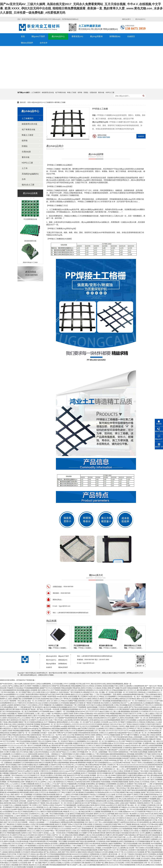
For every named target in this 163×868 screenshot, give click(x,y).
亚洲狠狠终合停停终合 (34, 769)
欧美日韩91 (86, 782)
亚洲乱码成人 (151, 722)
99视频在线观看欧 (116, 714)
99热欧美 (66, 812)
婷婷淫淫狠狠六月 (69, 754)
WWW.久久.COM (59, 801)
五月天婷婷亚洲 (140, 812)
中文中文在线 (66, 765)
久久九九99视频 (106, 777)
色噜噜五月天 (25, 816)
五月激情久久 (147, 728)
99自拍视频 (20, 690)
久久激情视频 (91, 865)
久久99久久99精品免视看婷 (48, 826)
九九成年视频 (110, 814)
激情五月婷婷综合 (133, 739)
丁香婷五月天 (21, 703)
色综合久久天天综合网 (116, 863)
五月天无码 (36, 699)
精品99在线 (96, 844)
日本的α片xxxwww (58, 807)
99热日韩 (106, 748)
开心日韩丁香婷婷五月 (126, 741)
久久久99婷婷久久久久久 (19, 754)
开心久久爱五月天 (114, 816)
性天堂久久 (107, 690)
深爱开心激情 (28, 803)
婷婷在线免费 (24, 792)
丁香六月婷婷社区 (93, 709)
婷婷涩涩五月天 (132, 799)
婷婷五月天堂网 (105, 699)
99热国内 (57, 714)
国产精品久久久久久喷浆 (67, 752)
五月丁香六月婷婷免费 (106, 856)
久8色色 (152, 735)
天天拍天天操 (67, 760)
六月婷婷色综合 (18, 837)
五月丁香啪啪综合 (50, 722)
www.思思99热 (70, 820)
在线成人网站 (152, 773)
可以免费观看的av (45, 728)
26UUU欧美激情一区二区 (12, 692)
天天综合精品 (18, 688)
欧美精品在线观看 (22, 760)
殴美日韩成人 (129, 737)
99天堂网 (102, 765)
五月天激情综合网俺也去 (35, 722)
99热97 (45, 863)
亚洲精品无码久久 (132, 722)
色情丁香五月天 (139, 780)
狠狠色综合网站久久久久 (31, 812)
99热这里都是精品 (112, 716)
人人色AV (17, 816)
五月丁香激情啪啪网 (84, 829)
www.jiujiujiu (45, 739)
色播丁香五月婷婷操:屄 (30, 856)
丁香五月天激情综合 (32, 743)
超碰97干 (130, 795)
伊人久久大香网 (117, 812)
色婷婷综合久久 (61, 782)
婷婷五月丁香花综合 (65, 826)
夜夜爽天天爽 (124, 792)
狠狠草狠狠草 (126, 858)
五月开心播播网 (145, 833)
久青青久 (35, 805)
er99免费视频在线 (13, 792)
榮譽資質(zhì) (77, 36)
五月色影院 (83, 797)
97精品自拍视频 (117, 690)
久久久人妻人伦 (105, 775)
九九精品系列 (141, 720)
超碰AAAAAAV (137, 748)
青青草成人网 (83, 765)
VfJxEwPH (58, 805)
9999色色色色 (143, 767)
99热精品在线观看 (37, 818)
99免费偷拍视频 (73, 833)
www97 (74, 829)
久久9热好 (26, 826)
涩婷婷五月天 (22, 809)
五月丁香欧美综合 (8, 824)
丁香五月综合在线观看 (130, 844)
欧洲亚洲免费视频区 (142, 709)
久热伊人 (153, 782)
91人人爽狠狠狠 (16, 805)
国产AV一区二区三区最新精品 (148, 769)
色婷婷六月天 (134, 726)
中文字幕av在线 (152, 824)
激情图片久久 (147, 690)
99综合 (91, 686)
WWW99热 (113, 760)
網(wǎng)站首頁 (51, 656)
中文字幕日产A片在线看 (154, 856)
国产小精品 (79, 780)
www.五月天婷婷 (28, 835)
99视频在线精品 (50, 799)
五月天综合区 (145, 858)
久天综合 (120, 707)
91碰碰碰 (10, 861)
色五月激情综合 (32, 809)
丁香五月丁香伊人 (137, 763)
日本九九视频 (28, 837)
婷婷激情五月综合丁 (20, 705)
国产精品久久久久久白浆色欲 (61, 829)
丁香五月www (44, 726)
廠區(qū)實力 (127, 19)
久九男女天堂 (34, 824)
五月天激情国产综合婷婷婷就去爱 (66, 718)
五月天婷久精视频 (107, 852)
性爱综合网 (21, 758)
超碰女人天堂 (154, 714)
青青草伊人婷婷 (75, 750)
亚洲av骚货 (4, 863)
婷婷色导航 (8, 803)
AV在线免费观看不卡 (11, 694)
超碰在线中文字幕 (151, 820)
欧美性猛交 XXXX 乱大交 (76, 726)
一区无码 (58, 833)
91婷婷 (36, 771)
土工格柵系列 (36, 92)
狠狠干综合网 (82, 728)
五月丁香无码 (41, 775)
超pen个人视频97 (55, 711)
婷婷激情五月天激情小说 (14, 807)
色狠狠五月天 (113, 799)
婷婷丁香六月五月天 (11, 822)
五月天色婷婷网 (44, 711)
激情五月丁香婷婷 (39, 803)
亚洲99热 (67, 694)
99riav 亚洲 (62, 735)
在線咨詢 (141, 136)
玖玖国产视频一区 (138, 743)
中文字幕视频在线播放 (142, 841)
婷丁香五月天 (147, 705)
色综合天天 (48, 846)
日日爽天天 (8, 752)
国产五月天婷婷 (66, 733)
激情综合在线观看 (14, 852)
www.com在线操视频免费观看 (110, 720)
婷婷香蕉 (83, 858)
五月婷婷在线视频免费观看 (139, 861)
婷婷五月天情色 (100, 805)
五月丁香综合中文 (73, 797)
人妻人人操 (82, 865)
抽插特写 (93, 831)
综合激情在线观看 (53, 856)
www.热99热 (68, 720)
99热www (64, 701)
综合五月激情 (54, 699)
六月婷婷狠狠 (61, 788)
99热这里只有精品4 (43, 844)
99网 (159, 752)
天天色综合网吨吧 (143, 822)
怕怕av (153, 818)
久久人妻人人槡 (115, 711)
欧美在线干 (147, 839)
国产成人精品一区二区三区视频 (135, 805)
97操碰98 (10, 688)
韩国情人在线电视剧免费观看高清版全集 (130, 694)
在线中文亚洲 (22, 765)
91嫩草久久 (77, 848)
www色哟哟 (152, 831)
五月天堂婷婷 (13, 863)
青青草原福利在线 (155, 718)
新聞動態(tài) (115, 36)
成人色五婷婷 (21, 750)
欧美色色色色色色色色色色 (75, 748)
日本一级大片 (28, 746)
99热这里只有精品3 (94, 852)
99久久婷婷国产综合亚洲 (27, 767)
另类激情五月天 (145, 726)
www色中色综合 (62, 697)
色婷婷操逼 (27, 790)
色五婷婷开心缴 (40, 707)
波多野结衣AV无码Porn (128, 822)
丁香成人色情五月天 (103, 831)
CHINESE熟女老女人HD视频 (91, 848)
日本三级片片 (89, 822)
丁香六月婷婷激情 (151, 694)
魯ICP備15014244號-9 (56, 673)
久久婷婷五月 (80, 788)
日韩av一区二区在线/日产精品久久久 (64, 741)
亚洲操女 (48, 741)
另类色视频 (130, 754)
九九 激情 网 (137, 690)
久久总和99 (42, 782)
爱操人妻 (56, 750)
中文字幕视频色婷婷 (39, 797)
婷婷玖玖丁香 (148, 803)
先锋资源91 (89, 690)
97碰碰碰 (53, 748)
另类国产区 (55, 686)
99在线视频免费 (20, 831)
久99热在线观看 (21, 797)
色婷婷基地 (115, 809)
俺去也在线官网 (95, 790)
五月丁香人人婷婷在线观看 (104, 822)
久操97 (87, 758)
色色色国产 (126, 758)
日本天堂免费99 (55, 726)
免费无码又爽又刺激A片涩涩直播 (16, 709)
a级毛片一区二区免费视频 (23, 795)
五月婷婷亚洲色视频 (154, 850)
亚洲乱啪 (45, 746)
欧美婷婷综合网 (57, 812)
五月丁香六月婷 (100, 731)
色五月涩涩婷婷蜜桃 (123, 756)
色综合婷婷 (134, 711)
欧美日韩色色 (64, 692)
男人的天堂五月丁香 (131, 856)
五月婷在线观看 (32, 711)
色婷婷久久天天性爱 (109, 756)
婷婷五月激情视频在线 (127, 841)
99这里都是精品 (15, 782)
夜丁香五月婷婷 (97, 829)
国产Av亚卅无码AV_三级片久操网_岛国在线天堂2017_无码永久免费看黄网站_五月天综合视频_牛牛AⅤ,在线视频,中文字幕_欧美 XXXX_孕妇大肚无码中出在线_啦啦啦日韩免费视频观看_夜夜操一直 (66, 684)
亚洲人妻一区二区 (141, 733)
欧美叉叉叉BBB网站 (135, 705)
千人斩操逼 (4, 852)
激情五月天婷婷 (46, 812)
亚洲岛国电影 (97, 756)
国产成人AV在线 (84, 775)
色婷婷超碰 (108, 769)
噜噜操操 (8, 780)
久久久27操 (70, 735)
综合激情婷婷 (148, 763)
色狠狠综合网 (152, 752)
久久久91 (72, 731)
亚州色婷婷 (71, 841)
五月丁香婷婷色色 (151, 699)
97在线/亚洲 (96, 703)
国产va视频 (115, 688)
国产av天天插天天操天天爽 (54, 694)
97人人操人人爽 (42, 814)
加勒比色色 (69, 835)
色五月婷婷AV (9, 790)
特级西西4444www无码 (120, 826)
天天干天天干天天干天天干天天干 (117, 731)
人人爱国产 (53, 739)
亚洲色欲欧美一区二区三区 (50, 724)
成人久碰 (154, 846)
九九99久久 (16, 784)
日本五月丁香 (118, 852)
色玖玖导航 (26, 735)
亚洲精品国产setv (45, 743)
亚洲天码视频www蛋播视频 (29, 858)
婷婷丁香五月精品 (107, 797)
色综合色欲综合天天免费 (38, 697)
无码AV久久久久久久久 (148, 816)
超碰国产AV (44, 688)
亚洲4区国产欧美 (128, 777)
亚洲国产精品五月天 (105, 850)
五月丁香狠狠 (126, 824)
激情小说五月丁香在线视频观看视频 (46, 777)
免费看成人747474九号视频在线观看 (108, 735)
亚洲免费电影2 (55, 822)
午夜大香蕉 (130, 788)
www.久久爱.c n (137, 839)
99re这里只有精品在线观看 (129, 688)
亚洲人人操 (112, 739)
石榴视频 (140, 826)
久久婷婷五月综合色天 (130, 746)
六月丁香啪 (34, 826)
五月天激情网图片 (111, 697)
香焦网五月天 (82, 718)
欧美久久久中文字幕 (112, 792)
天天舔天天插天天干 (23, 854)
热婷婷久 (124, 846)
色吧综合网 (99, 839)
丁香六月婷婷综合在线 (84, 807)
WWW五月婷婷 (90, 735)
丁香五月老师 (62, 739)
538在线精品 (64, 750)
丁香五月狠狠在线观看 (56, 814)
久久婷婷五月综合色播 (89, 837)
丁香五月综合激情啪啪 (23, 741)
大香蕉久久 (112, 728)
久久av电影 (13, 809)
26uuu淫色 (24, 814)
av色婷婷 (10, 705)
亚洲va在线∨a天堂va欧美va (90, 720)
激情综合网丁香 (29, 707)
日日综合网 (104, 722)
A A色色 (51, 805)
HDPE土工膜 (110, 92)
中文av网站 (41, 716)
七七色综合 (153, 797)
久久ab (52, 820)
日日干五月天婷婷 (8, 741)
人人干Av (53, 784)
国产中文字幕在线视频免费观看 (54, 854)
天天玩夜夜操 (37, 795)
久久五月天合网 (104, 786)
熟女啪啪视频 (71, 788)
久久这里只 (18, 856)
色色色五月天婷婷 (138, 724)
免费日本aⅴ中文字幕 (7, 748)
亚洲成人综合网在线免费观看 (76, 839)
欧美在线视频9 (62, 707)
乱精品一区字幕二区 (65, 777)
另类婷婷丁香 (150, 688)
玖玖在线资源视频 (40, 867)
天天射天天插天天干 (129, 714)
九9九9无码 (45, 748)
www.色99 (128, 743)
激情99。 (116, 767)
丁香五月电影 (54, 731)
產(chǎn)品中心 (140, 19)
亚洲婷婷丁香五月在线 (134, 784)
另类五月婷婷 (95, 758)
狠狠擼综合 (42, 858)
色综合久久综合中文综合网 (93, 748)
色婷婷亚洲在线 (36, 735)
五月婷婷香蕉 (67, 818)
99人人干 (75, 765)
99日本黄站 (155, 731)
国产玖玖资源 (94, 856)
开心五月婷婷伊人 (65, 724)
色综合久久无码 (71, 831)
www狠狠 (64, 726)
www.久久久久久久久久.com (9, 743)
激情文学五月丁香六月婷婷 (144, 788)
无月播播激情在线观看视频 (69, 709)
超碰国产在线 (123, 835)
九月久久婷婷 (36, 692)
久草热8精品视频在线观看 (119, 782)
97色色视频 (68, 743)
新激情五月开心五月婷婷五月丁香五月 (129, 728)
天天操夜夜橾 (61, 799)
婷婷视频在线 (37, 790)
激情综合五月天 (72, 775)
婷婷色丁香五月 (31, 718)
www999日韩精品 (144, 716)
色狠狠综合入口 (113, 741)
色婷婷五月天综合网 (87, 809)
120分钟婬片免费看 (92, 716)
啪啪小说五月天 (17, 752)
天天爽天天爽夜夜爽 (27, 784)
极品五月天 (127, 839)
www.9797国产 (70, 771)
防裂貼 (86, 92)
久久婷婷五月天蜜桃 (55, 863)
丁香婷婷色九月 (121, 820)
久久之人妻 (48, 807)
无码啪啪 (37, 724)
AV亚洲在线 (115, 831)
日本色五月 (70, 803)
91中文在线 (147, 846)
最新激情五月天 (110, 820)
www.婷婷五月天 (111, 805)
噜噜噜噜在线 (79, 735)
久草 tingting (10, 839)
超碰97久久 (115, 718)
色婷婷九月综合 (134, 782)
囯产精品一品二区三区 (125, 760)
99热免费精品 (8, 707)
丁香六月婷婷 (139, 848)
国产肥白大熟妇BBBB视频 (60, 763)
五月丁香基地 (124, 831)
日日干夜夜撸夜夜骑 (125, 829)
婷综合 (112, 788)
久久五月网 (118, 709)
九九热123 (40, 720)
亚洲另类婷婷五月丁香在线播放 (52, 837)
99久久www (61, 748)
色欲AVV (25, 720)
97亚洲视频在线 (32, 737)
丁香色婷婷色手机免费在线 (17, 829)
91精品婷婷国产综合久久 (125, 733)
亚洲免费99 (80, 731)
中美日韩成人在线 (60, 775)
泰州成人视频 (28, 752)
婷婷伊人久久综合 (138, 814)
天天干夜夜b (60, 816)
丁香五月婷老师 (60, 831)
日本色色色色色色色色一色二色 (128, 697)
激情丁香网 (57, 733)
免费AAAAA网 (142, 773)
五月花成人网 (144, 735)
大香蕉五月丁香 (101, 858)
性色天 (17, 858)
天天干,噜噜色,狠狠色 (67, 716)
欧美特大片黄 (135, 758)
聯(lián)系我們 (27, 43)
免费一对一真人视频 (35, 863)
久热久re (88, 835)
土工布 (25, 168)
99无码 (22, 743)
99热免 (102, 697)
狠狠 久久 (113, 786)
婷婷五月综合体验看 (127, 718)
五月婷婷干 (32, 720)
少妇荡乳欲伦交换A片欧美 (85, 805)
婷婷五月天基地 (86, 688)
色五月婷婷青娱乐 (79, 746)
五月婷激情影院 (156, 716)
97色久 (119, 724)
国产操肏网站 (143, 799)
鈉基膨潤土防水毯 (48, 92)
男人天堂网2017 (83, 697)
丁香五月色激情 (75, 692)
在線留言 (131, 36)
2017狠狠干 (122, 722)
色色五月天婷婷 (17, 803)
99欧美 (75, 835)
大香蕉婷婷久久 (66, 786)
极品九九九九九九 (77, 694)
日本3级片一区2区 (46, 733)
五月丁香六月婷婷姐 (155, 756)
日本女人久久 (31, 831)
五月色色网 (132, 826)
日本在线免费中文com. (110, 848)
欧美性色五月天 (16, 720)
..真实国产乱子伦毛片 (34, 801)
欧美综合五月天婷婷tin (110, 829)
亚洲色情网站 (90, 784)
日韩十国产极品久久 (42, 820)
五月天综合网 (117, 763)
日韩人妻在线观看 (144, 844)
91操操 (113, 775)
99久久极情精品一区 (55, 737)
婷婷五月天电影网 (44, 763)
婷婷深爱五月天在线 (85, 701)
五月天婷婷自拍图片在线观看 (23, 867)
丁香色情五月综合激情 (134, 854)
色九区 (15, 850)
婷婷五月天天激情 (85, 699)
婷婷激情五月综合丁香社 (139, 756)
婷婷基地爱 (138, 737)
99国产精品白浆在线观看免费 (137, 790)
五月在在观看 (149, 848)
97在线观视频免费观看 (31, 688)
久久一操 (115, 769)
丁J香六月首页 (104, 726)
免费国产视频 (73, 701)
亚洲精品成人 (105, 809)
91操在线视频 (105, 782)
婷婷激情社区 (128, 801)
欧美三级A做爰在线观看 (73, 816)
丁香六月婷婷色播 (79, 705)
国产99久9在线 (148, 826)
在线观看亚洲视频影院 (81, 856)
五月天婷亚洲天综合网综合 (62, 846)
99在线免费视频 (145, 758)
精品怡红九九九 (104, 788)
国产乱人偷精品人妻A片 (16, 686)
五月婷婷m (9, 788)
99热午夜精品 (72, 728)
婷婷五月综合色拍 (78, 818)
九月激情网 (6, 775)
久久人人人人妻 (75, 812)
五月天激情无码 (88, 743)
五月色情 (105, 760)
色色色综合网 (97, 760)
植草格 (80, 92)
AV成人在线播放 (135, 792)
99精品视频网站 (76, 686)
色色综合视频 (72, 697)
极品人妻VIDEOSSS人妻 (80, 786)
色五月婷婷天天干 (40, 835)
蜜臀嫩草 (13, 750)
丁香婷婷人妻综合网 (34, 829)
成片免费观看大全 (144, 818)
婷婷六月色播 (135, 858)
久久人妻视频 (95, 812)
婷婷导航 (44, 758)
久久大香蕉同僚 (38, 807)
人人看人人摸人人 (41, 714)
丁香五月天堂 (46, 735)
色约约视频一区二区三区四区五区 (126, 692)
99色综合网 (147, 741)
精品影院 (15, 767)
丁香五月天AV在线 (66, 856)
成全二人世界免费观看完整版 (130, 816)
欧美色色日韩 (36, 748)
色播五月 (97, 809)
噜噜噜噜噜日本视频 (84, 763)
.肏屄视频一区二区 (102, 739)
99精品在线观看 (66, 688)
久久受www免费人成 (70, 767)
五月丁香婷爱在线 (83, 831)
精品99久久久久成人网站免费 (39, 865)
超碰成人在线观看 (31, 690)
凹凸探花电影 (115, 846)
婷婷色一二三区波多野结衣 (95, 820)
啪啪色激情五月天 (102, 865)
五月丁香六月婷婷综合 (18, 737)
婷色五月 (120, 786)
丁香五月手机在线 (92, 788)
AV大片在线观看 (139, 852)
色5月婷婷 (54, 844)
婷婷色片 (86, 854)
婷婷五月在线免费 (53, 858)
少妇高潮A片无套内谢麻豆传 (137, 850)
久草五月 (139, 865)
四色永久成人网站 (37, 854)
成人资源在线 (53, 746)
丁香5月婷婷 (133, 752)
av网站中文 (29, 771)
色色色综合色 (138, 703)
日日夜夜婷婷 (132, 846)
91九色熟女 (98, 705)
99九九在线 (123, 799)
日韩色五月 (95, 699)
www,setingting (33, 728)
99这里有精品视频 (42, 839)
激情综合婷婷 (33, 754)
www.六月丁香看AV (94, 797)
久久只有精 (16, 780)
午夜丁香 (41, 809)
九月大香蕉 (157, 763)
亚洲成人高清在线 (132, 716)
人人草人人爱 (131, 837)
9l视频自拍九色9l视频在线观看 (17, 716)
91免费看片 (14, 733)
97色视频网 (152, 799)
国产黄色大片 (150, 807)
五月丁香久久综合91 (89, 846)
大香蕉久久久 (103, 733)
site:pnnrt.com (46, 829)
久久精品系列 (48, 750)
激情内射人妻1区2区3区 (35, 750)
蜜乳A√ (85, 780)
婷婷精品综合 (144, 739)
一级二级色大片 (157, 741)
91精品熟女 (132, 835)
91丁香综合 (63, 861)
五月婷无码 (91, 728)
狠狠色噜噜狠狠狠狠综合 (118, 754)
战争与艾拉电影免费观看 (75, 799)
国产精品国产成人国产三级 (18, 726)
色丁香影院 (87, 703)
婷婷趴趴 (52, 816)
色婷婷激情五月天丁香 (143, 731)
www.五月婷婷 (43, 703)
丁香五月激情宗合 (46, 760)
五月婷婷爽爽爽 (111, 784)
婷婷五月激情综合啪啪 (33, 758)
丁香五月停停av (120, 788)
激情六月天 (140, 699)
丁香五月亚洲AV (113, 752)
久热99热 (11, 697)
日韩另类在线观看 (38, 799)
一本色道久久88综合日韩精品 (23, 777)
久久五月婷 (45, 784)
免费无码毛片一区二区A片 (72, 837)
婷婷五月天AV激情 (72, 795)
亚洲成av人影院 (113, 803)
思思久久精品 (94, 786)
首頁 (23, 36)
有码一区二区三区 (91, 752)
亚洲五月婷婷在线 (66, 848)
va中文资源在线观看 (69, 737)
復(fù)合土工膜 (28, 185)
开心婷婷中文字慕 (16, 835)
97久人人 (5, 726)
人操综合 (18, 748)
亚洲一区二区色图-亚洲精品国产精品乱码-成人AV (87, 769)
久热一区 (98, 692)
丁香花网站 (85, 790)
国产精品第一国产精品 (35, 709)
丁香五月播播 (62, 841)
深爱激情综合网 (101, 801)
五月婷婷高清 (127, 748)
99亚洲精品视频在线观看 (21, 731)
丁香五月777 (16, 814)
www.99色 (110, 801)
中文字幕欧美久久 (30, 844)
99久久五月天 (128, 690)
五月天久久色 (44, 792)
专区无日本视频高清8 (104, 773)
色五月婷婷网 (23, 822)
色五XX (140, 846)
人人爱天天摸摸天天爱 (150, 737)
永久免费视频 (155, 833)
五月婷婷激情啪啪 (64, 850)
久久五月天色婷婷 (29, 775)
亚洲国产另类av (67, 824)
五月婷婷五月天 (128, 797)
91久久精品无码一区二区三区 (97, 741)
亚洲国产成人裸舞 (102, 863)
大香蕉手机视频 (35, 731)
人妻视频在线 (63, 844)
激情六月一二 (61, 795)
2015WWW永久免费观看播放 (86, 771)
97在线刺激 (65, 703)
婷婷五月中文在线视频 (128, 720)
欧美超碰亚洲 (55, 809)
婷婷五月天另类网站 (101, 743)
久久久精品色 (97, 688)
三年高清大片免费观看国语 (107, 707)
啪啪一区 (50, 714)
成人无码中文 (143, 746)
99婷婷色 (140, 803)
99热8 (51, 839)
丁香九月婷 (20, 701)
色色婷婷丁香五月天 (38, 741)
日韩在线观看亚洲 (84, 733)
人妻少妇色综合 (104, 780)
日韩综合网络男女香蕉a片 (86, 739)
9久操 (70, 858)
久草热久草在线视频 (121, 705)
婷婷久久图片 (32, 716)
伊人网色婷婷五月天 (87, 692)
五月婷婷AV (32, 814)
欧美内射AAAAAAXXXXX (74, 854)
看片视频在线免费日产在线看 (56, 797)
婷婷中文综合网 (9, 841)
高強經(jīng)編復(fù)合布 (30, 176)
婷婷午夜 (121, 805)
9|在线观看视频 (106, 812)
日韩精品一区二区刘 (36, 861)
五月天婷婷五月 (121, 818)
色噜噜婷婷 (53, 792)
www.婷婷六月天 (66, 809)
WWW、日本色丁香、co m (99, 737)
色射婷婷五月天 (90, 863)
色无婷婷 (97, 722)
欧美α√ (64, 833)
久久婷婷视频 (119, 856)
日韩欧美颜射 (80, 820)
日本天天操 (90, 705)
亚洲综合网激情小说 (139, 775)
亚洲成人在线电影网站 (51, 861)
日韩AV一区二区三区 (141, 718)
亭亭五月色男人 (77, 826)
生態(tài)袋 (93, 92)
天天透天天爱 (58, 767)
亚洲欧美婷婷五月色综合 (87, 795)
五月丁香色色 (64, 699)
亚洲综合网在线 (65, 686)
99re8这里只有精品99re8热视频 (111, 758)
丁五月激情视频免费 (69, 805)
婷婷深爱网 (139, 754)
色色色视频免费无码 (9, 690)
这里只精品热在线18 (155, 835)
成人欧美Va (96, 777)
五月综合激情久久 (54, 703)
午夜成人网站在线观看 (10, 722)
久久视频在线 (143, 831)
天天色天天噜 (78, 824)
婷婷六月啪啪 (80, 754)
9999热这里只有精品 (106, 709)
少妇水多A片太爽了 (125, 750)
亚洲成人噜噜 (106, 688)
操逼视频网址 (93, 780)
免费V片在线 (64, 731)
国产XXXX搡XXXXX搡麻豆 (130, 735)
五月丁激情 (6, 786)
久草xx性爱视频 (33, 726)
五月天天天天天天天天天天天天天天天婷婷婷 (87, 724)
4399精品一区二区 (125, 809)
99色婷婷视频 (132, 773)
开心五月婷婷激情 (54, 688)
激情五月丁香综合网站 (59, 756)
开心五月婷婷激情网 (92, 726)
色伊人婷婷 (42, 690)
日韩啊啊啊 (159, 780)
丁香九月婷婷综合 (17, 775)
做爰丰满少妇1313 (81, 803)
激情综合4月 (46, 686)
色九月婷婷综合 (80, 690)
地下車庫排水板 (61, 92)
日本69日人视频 (124, 726)
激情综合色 (135, 824)
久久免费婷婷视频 (16, 826)
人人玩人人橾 (51, 782)
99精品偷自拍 (17, 735)
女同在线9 (22, 801)
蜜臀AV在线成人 (151, 743)
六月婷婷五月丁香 (112, 765)
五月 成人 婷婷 (9, 795)
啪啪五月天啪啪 (45, 756)
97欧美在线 (126, 763)
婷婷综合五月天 (104, 861)
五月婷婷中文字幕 (55, 765)
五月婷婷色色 (97, 824)
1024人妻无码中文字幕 (101, 714)
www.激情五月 (121, 784)
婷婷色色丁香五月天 (110, 724)
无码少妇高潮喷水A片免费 (101, 835)
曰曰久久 (62, 771)
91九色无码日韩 (28, 848)
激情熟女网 (73, 763)
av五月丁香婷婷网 (10, 701)
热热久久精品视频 (8, 714)
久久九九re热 (98, 690)
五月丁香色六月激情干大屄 (66, 792)
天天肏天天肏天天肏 (29, 773)
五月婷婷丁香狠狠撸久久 (33, 686)
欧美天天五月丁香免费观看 (77, 707)
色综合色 (5, 809)
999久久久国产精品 (114, 858)
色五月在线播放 (51, 707)
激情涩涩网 (140, 820)
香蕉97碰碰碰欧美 (112, 841)
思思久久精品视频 (12, 865)
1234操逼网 (37, 746)
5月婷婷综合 (139, 741)
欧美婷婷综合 (80, 716)
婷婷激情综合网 (108, 705)
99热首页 (70, 782)
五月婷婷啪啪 (69, 780)
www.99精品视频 (78, 760)
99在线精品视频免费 (145, 829)
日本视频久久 (90, 754)
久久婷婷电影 (101, 795)
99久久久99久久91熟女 (115, 771)
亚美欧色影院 (95, 782)
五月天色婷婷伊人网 (77, 863)
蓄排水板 (101, 92)
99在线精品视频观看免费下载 (59, 865)
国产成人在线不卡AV (65, 746)
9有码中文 (73, 852)
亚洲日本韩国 (87, 816)
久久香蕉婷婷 (156, 697)
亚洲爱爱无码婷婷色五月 (103, 826)
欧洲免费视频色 (102, 771)
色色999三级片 (5, 720)
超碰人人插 (147, 786)
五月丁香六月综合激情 (116, 737)
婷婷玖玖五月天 (105, 718)
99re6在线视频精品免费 (52, 848)
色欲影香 (122, 716)
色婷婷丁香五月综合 (148, 792)
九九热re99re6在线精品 (41, 752)
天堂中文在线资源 (24, 818)
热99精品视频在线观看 (47, 824)
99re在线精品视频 (116, 780)
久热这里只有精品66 (150, 748)
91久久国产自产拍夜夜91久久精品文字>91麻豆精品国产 (99, 750)
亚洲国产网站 (26, 692)
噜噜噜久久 (91, 839)
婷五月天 (34, 782)
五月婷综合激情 (29, 714)
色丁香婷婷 (19, 714)
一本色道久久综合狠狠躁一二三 (39, 822)
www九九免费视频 (74, 773)
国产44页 (70, 690)
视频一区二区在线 (107, 692)
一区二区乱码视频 (68, 711)
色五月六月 (82, 709)
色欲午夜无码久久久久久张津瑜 (31, 780)
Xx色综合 (143, 824)
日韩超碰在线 (8, 816)
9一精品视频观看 (145, 697)
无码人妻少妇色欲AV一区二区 (56, 803)
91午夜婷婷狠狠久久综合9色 (34, 846)
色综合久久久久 (132, 818)
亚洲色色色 (89, 714)
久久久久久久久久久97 (15, 746)
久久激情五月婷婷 (67, 714)
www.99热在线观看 (83, 737)
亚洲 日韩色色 (23, 865)
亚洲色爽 (127, 771)
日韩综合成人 (142, 692)
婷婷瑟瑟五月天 (129, 786)
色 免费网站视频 (43, 765)
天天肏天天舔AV (18, 739)
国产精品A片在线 (6, 837)
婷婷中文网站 (7, 735)
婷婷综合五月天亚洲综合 (128, 699)
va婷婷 (126, 707)
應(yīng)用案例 (96, 36)
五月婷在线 (78, 782)
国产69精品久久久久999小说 (128, 807)
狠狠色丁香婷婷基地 (11, 818)
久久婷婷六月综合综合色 (8, 718)
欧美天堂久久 (94, 697)
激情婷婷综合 (124, 752)
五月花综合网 (104, 799)
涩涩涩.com (88, 844)
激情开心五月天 (99, 814)
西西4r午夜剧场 (39, 694)
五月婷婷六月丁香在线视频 (101, 701)
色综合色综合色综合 (60, 773)
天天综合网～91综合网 (51, 709)
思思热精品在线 (128, 780)
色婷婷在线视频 (92, 707)
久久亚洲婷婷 (53, 771)
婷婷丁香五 (66, 852)
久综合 (104, 807)
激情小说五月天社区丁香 (123, 814)
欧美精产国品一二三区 (91, 694)
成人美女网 (130, 848)
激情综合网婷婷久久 (64, 722)
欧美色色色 (94, 733)
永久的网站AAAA (149, 865)
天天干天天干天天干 (92, 711)
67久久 (100, 837)
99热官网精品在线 (92, 861)
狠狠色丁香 (22, 722)
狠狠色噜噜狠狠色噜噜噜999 (52, 769)
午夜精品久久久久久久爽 (83, 756)
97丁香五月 (114, 861)
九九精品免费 (79, 801)
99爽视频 (5, 773)
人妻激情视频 (102, 752)
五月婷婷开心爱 (105, 854)
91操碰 (75, 733)
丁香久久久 (71, 756)
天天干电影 (147, 754)
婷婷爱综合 (88, 760)
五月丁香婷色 (43, 805)
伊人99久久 (108, 767)
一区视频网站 (68, 758)
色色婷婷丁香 (26, 805)
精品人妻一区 (99, 767)
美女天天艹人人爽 (126, 703)
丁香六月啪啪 (76, 846)
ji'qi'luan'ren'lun (80, 711)
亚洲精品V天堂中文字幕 (8, 854)
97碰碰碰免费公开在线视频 (76, 784)
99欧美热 (76, 858)
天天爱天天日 (44, 771)
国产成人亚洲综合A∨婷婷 (52, 852)
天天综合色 (114, 726)
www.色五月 (18, 812)
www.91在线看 (60, 820)
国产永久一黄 (47, 780)
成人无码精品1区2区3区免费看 (31, 786)
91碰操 (29, 797)
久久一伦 (54, 735)
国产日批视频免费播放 (119, 773)
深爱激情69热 (95, 854)
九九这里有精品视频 (22, 697)
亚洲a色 (136, 801)
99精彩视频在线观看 (14, 833)
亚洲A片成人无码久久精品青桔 (14, 724)
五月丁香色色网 (26, 799)
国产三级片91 (62, 784)
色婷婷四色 (116, 703)
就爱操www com (128, 812)
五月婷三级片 (149, 780)
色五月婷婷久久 (106, 703)
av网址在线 (42, 856)
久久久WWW (128, 852)
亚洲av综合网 (53, 850)
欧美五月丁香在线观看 (88, 773)
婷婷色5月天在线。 (44, 754)
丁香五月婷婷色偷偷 (102, 754)
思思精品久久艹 (57, 754)
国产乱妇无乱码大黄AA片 (45, 718)
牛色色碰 (141, 807)
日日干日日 (66, 769)
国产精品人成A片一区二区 (143, 777)
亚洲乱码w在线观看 (49, 795)
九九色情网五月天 (102, 728)
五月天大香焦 (134, 831)
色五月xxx (76, 809)
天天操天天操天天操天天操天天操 (114, 837)
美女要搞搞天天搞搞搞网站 (85, 792)
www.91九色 (149, 814)
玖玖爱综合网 (141, 837)
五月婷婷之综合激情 (22, 824)
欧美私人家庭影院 (75, 790)
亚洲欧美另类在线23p (151, 795)
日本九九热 (48, 720)
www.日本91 (113, 722)
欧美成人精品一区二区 (56, 758)
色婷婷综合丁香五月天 (61, 790)
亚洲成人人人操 (49, 833)
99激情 (48, 809)
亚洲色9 (119, 775)
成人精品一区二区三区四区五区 (36, 701)
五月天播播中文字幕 (85, 833)
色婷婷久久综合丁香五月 (29, 833)
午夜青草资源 (51, 697)
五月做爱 (5, 801)
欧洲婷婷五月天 (8, 867)
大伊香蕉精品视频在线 (13, 799)
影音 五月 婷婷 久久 (54, 701)
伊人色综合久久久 (58, 780)
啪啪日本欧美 (82, 852)
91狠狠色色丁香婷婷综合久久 (143, 760)
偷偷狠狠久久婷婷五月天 (44, 767)
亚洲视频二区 (4, 782)
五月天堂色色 (144, 782)
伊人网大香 (114, 835)
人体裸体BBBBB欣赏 (103, 846)
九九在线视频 (18, 790)
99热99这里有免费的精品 (39, 850)
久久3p (67, 814)
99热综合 (142, 722)
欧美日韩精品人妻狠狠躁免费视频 (144, 750)
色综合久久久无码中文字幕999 (95, 818)
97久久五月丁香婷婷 (53, 690)
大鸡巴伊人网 (131, 820)
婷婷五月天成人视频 (53, 716)
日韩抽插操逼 (68, 705)
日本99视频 (80, 752)
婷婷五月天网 (138, 795)
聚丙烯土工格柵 (60, 102)
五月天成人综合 (121, 795)
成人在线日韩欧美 (58, 743)
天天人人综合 (72, 739)
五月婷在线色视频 (60, 839)
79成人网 (142, 688)
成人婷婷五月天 (8, 777)
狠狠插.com (155, 707)
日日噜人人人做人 (143, 714)
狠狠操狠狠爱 (38, 848)
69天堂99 (76, 720)
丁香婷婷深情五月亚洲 (18, 769)
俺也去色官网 (86, 812)
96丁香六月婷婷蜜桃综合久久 (102, 763)
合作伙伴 (44, 43)
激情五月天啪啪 (75, 814)
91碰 (15, 861)
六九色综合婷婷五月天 (7, 760)
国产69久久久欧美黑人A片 (76, 861)
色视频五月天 (77, 743)
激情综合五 (6, 769)
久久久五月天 (113, 865)
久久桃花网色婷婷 (138, 686)
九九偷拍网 (128, 686)
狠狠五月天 (40, 831)
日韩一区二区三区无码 (151, 863)
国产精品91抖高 (142, 835)
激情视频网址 (82, 741)
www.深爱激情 (117, 777)
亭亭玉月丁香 (157, 728)
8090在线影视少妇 (85, 777)
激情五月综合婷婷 (87, 814)
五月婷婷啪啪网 (27, 699)
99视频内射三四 (49, 705)
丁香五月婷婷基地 (155, 861)
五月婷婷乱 (98, 686)
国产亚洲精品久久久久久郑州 (98, 803)
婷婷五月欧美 (122, 790)
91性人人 (8, 784)
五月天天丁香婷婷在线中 (86, 767)
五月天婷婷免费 (138, 809)
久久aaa (76, 777)
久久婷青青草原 (89, 826)
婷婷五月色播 (127, 775)
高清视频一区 (94, 775)
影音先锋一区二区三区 (119, 854)
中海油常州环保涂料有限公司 (39, 841)
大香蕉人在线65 (23, 861)
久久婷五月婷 (54, 752)
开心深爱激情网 (145, 801)
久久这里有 (66, 863)
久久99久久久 (90, 746)
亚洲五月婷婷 (91, 858)
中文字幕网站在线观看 (142, 797)
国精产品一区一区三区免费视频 (29, 733)
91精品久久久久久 (152, 812)
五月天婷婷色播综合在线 (29, 763)
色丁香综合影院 (157, 758)
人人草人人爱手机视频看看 (128, 769)
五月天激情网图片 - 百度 (108, 694)
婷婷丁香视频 (26, 782)
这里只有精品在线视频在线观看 (87, 850)
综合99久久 (147, 707)
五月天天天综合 (119, 743)
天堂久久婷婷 (119, 686)
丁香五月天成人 (58, 720)
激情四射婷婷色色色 (131, 767)
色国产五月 (89, 722)
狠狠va (111, 743)
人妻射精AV (118, 797)
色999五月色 (156, 754)
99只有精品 (134, 771)
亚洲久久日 (45, 692)
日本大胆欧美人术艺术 (35, 705)
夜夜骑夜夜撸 (119, 801)
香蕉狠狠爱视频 (116, 701)
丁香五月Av (45, 731)
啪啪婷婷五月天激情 (76, 703)
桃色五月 (58, 824)
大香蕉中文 (64, 858)
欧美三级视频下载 (15, 699)
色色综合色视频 (108, 686)
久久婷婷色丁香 (70, 807)
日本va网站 (115, 699)
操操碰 (73, 850)
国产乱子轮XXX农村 (136, 707)
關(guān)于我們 (38, 36)
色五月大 (85, 686)
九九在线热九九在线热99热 (40, 816)
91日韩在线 (11, 797)
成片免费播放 (100, 784)
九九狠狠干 (6, 805)
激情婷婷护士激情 (128, 709)
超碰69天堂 (113, 733)
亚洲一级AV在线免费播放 (44, 773)
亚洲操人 (21, 846)
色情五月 (38, 784)
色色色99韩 (45, 699)
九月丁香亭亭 (42, 737)
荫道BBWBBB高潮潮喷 (76, 844)
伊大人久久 (21, 718)
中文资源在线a (99, 792)
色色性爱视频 (143, 752)
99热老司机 (76, 688)
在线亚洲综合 (118, 746)
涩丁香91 (142, 856)
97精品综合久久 (8, 728)
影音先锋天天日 (134, 833)
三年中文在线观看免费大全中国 (25, 839)
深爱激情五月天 (47, 801)
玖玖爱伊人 (50, 775)
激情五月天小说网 (152, 837)
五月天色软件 (26, 852)
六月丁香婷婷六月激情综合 (50, 786)
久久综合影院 (23, 863)
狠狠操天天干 (13, 771)
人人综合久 (4, 686)
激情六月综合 (57, 760)
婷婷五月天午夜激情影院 (104, 746)
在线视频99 (17, 763)
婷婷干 (41, 833)
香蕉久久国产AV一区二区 (56, 835)
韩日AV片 (21, 771)
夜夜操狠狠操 (125, 711)
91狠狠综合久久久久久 (145, 701)
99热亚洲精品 (121, 739)
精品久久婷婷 (104, 711)
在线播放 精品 (32, 765)
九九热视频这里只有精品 (151, 703)
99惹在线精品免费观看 (59, 728)
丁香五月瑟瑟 (14, 801)
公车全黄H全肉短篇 (22, 841)
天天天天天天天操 (17, 844)
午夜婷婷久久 (54, 692)
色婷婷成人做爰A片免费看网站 (111, 844)
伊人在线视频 (73, 699)
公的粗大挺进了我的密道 (128, 803)
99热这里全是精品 (37, 852)
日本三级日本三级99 (7, 858)
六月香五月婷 (129, 863)
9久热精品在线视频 (18, 820)
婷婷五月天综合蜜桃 (20, 728)
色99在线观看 (89, 731)
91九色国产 (37, 837)
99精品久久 (139, 786)
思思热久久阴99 (47, 790)
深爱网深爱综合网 (67, 822)
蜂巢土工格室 (72, 92)
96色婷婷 (64, 690)
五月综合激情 (30, 820)
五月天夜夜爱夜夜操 (15, 848)
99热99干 (116, 822)
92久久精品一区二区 (78, 722)
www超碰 (132, 731)
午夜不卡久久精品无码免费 (34, 788)
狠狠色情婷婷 (139, 863)
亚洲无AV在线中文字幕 (32, 739)
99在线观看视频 (79, 822)
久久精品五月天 (19, 788)
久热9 (122, 767)
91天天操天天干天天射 (109, 790)
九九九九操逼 (110, 795)
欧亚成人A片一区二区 (130, 701)
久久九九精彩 (15, 786)
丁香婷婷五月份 (79, 758)
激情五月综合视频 (150, 809)
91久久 (14, 703)
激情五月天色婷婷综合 (99, 816)
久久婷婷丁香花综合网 (26, 694)
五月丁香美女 (127, 724)
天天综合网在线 (89, 801)
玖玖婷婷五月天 (32, 703)
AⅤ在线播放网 (5, 754)
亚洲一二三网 (18, 707)
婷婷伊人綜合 (34, 792)
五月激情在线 (151, 805)
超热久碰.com (27, 807)
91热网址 (102, 716)
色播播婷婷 (59, 705)
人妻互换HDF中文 (50, 788)
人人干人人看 (97, 807)
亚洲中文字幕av (79, 714)
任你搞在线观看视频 (155, 746)
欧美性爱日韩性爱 (99, 833)
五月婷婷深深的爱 (116, 748)
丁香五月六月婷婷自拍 (91, 799)
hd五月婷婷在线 (124, 861)
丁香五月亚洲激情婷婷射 (127, 865)
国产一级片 (149, 686)
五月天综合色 (26, 748)
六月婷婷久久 (13, 846)
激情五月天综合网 (24, 850)
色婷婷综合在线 (34, 760)
